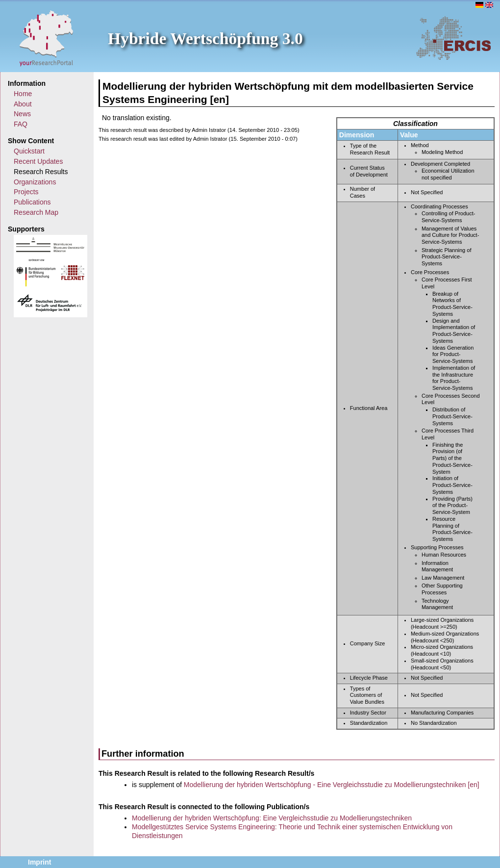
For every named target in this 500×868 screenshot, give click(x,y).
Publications (32, 202)
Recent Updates (38, 161)
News (22, 114)
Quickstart (29, 151)
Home (23, 94)
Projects (26, 192)
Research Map (36, 212)
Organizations (35, 182)
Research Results (41, 172)
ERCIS (453, 38)
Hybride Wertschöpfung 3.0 (205, 38)
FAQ (21, 124)
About (23, 104)
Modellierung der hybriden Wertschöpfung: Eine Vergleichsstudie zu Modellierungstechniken (272, 818)
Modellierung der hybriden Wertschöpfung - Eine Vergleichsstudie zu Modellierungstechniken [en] (332, 785)
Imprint (39, 862)
